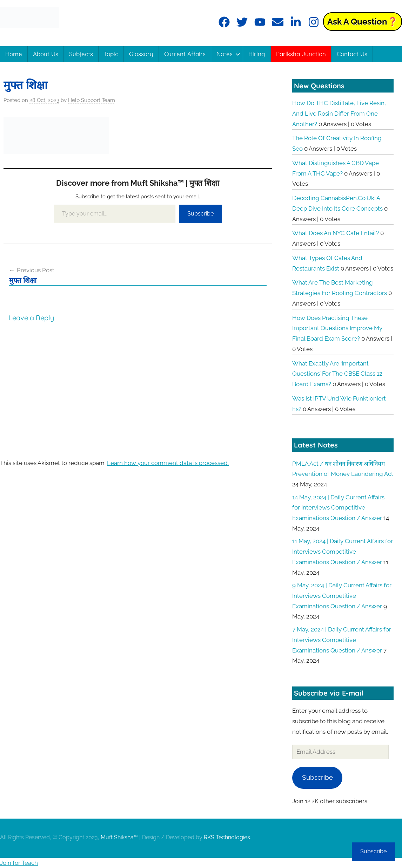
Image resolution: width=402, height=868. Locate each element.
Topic (111, 54)
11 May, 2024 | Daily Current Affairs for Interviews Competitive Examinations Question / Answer (343, 552)
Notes (228, 54)
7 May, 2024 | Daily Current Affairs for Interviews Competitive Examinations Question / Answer (342, 640)
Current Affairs (185, 54)
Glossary (141, 54)
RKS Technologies (227, 837)
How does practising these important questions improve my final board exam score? (337, 328)
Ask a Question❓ (363, 22)
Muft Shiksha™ (119, 837)
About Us (46, 54)
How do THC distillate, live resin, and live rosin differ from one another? (339, 114)
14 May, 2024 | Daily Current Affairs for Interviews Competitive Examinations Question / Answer (338, 508)
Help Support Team (92, 100)
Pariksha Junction (301, 54)
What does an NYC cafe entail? (336, 233)
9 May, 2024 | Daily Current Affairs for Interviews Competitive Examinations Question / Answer (342, 596)
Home (14, 54)
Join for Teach (19, 863)
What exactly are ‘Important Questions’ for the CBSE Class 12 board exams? (337, 374)
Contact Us (352, 54)
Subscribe (200, 214)
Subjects (81, 54)
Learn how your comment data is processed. (168, 463)
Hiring (257, 54)
